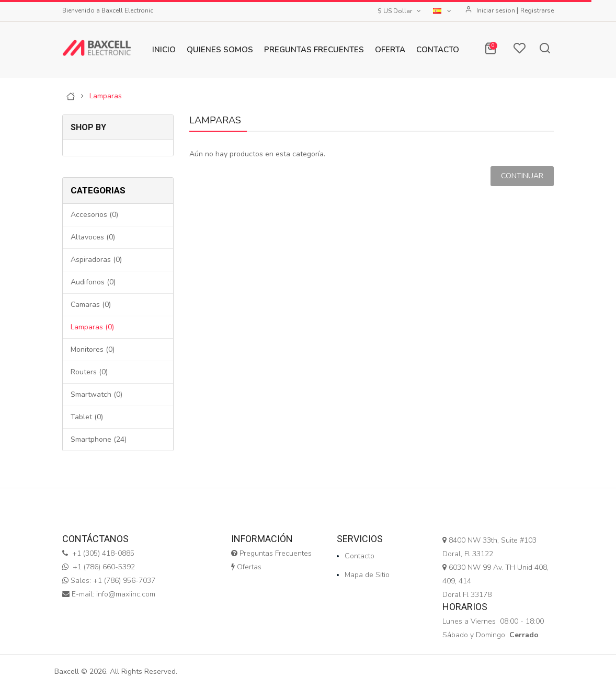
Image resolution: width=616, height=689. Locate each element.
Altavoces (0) (93, 237)
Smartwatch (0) (96, 394)
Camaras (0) (91, 305)
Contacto (360, 556)
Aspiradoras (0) (96, 260)
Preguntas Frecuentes (271, 553)
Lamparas (106, 96)
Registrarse (537, 10)
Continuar (522, 176)
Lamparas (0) (92, 327)
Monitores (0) (93, 349)
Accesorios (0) (94, 215)
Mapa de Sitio (367, 575)
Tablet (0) (87, 417)
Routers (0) (89, 372)
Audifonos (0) (93, 282)
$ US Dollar (400, 11)
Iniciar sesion (497, 10)
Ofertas (246, 567)
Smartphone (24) (99, 439)
